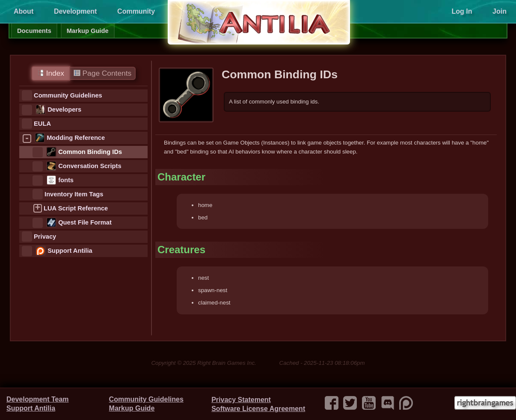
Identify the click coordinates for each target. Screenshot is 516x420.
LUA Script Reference (76, 208)
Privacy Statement (241, 400)
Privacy (45, 237)
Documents (34, 31)
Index (51, 73)
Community (136, 11)
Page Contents (102, 73)
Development (75, 11)
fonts (66, 180)
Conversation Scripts (90, 166)
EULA (42, 124)
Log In (462, 11)
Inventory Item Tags (74, 194)
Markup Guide (88, 31)
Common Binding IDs (90, 152)
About (24, 11)
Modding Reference (76, 138)
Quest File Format (85, 222)
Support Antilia (70, 251)
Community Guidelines (68, 95)
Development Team (38, 399)
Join (500, 11)
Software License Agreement (258, 409)
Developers (64, 109)
